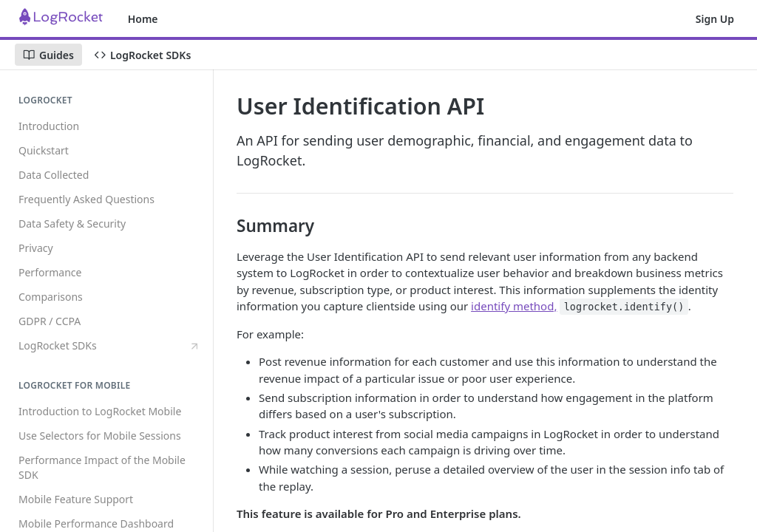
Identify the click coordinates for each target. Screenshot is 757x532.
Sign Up (715, 19)
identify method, (514, 306)
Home (143, 19)
